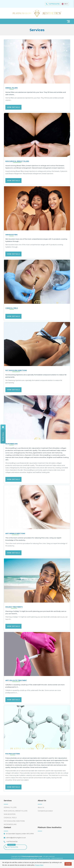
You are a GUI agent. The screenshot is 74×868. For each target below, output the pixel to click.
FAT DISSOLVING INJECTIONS (14, 821)
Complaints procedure (45, 811)
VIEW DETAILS (13, 107)
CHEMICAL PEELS (10, 818)
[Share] (3, 437)
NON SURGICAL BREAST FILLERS (16, 811)
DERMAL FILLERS (10, 807)
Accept (68, 864)
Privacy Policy (39, 865)
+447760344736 (12, 846)
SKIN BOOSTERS (10, 814)
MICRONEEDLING (10, 824)
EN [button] (65, 4)
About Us (41, 807)
